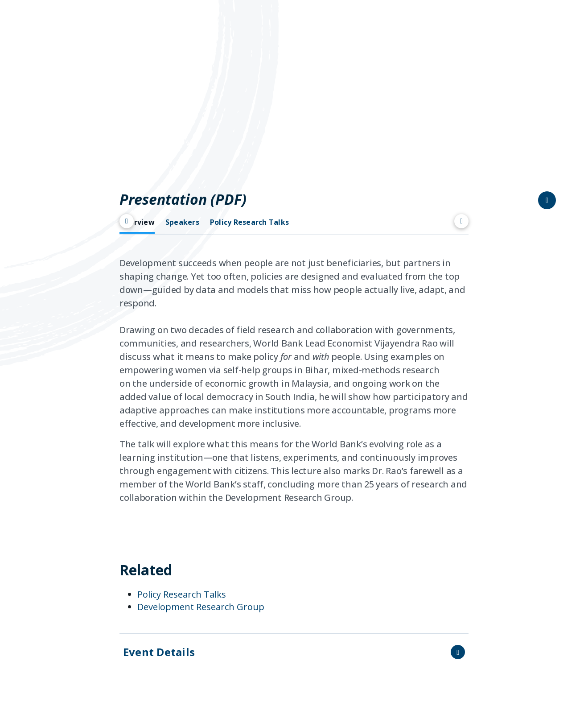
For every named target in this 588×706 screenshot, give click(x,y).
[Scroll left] (127, 221)
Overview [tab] (137, 222)
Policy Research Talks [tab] (249, 222)
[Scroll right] (461, 221)
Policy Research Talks (182, 594)
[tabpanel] (294, 384)
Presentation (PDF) (183, 199)
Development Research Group (201, 607)
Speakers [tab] (182, 222)
